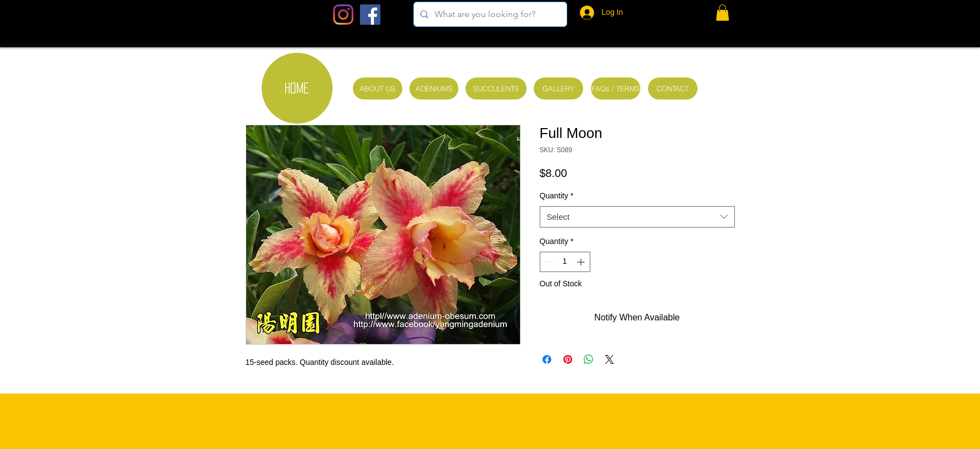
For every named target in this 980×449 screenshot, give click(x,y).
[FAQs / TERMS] (616, 88)
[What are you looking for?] (489, 14)
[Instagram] (343, 15)
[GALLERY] (558, 88)
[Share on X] (610, 359)
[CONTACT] (673, 88)
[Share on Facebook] (547, 359)
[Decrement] (548, 262)
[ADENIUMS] (434, 88)
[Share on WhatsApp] (589, 359)
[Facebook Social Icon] (370, 15)
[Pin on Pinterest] (568, 359)
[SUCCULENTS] (496, 88)
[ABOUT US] (378, 88)
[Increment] (582, 262)
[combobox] (637, 217)
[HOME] (297, 88)
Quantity (557, 196)
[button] (722, 13)
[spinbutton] (565, 262)
